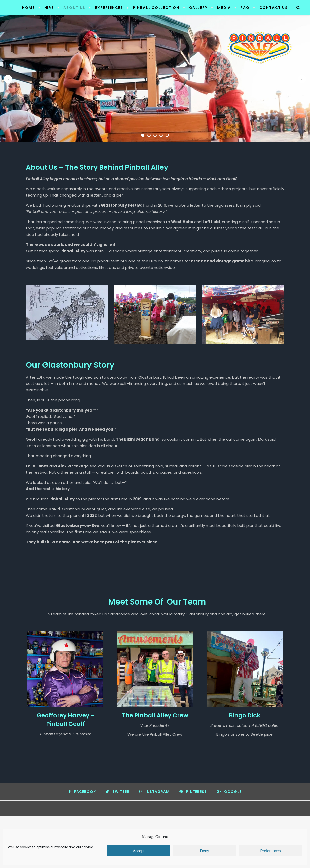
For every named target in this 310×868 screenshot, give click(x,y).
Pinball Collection (156, 8)
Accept (139, 851)
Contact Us (274, 8)
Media (224, 8)
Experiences (109, 8)
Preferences (271, 851)
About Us (74, 8)
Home (28, 8)
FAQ (245, 8)
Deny (204, 851)
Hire (49, 8)
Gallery (198, 8)
